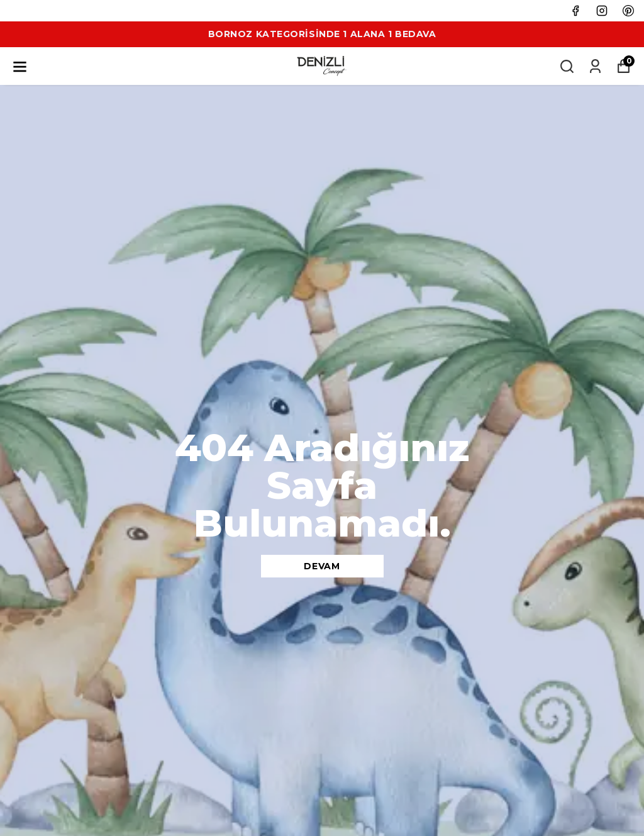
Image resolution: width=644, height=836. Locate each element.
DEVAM (322, 566)
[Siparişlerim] (595, 66)
